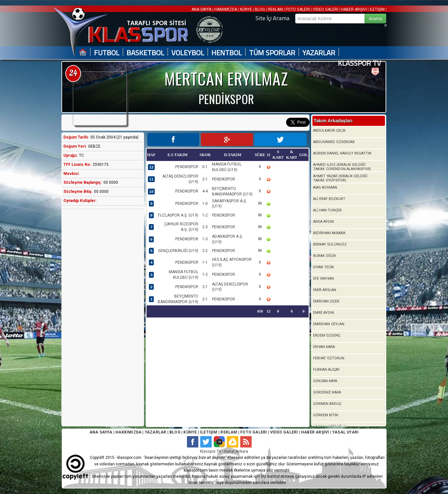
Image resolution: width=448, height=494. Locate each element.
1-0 (205, 204)
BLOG (260, 9)
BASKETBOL (145, 53)
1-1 (205, 262)
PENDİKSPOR (187, 167)
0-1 (205, 167)
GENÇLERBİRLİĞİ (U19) (178, 251)
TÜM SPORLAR (272, 53)
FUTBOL (107, 53)
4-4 (205, 191)
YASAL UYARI (345, 432)
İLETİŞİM (377, 9)
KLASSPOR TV (359, 63)
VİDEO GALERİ (325, 9)
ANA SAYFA (202, 9)
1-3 (205, 239)
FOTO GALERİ (298, 9)
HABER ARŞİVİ (354, 9)
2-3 (205, 227)
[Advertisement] (101, 316)
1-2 (205, 215)
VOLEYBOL (188, 53)
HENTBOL (227, 53)
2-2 (205, 251)
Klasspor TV (211, 451)
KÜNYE (246, 9)
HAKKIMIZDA (226, 9)
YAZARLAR (319, 53)
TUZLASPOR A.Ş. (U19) (178, 215)
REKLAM (275, 9)
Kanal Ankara (236, 451)
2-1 (205, 179)
